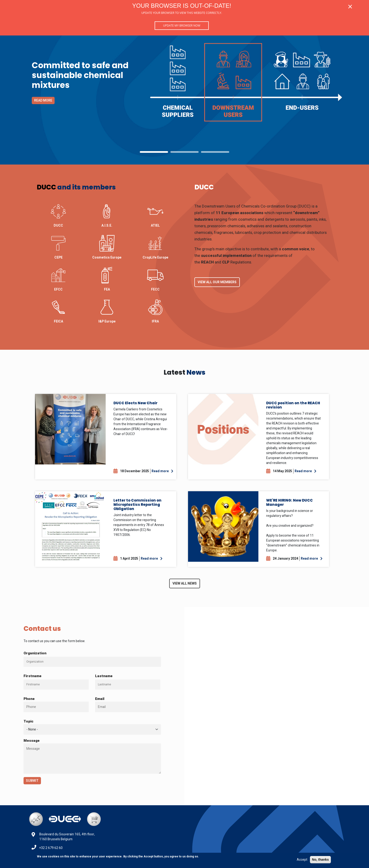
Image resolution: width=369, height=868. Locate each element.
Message (32, 741)
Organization (35, 653)
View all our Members (217, 282)
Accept (302, 860)
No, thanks (321, 860)
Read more (43, 100)
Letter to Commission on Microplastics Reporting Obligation (137, 505)
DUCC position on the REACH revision (293, 405)
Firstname (32, 676)
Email (100, 699)
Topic (28, 721)
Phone (29, 699)
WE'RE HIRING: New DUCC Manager (289, 502)
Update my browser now (182, 26)
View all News (185, 583)
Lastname (104, 676)
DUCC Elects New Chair (135, 403)
